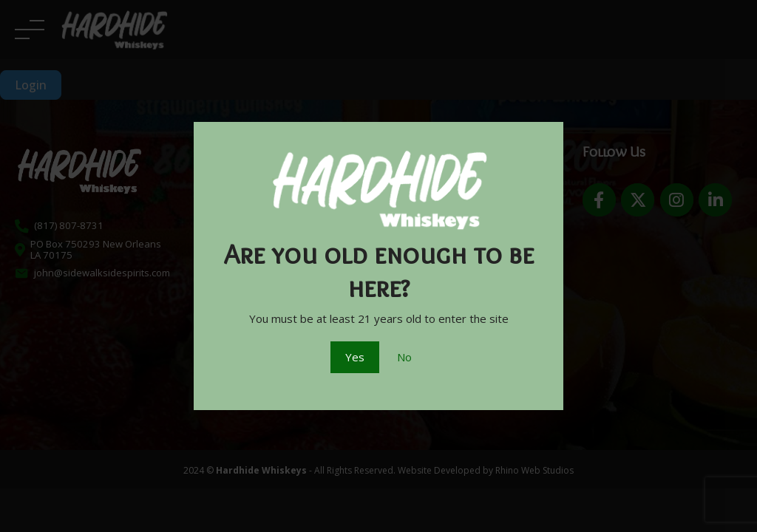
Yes (355, 357)
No (404, 357)
